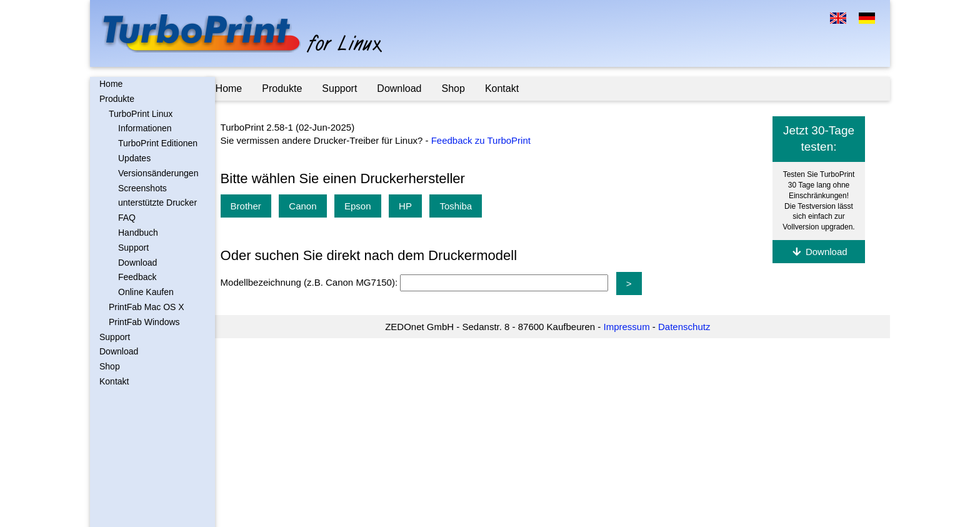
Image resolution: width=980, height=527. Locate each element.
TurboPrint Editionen (158, 143)
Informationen (145, 128)
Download (137, 263)
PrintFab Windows (144, 322)
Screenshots (142, 188)
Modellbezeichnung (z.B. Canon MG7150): (320, 283)
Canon (312, 206)
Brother (255, 206)
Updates (134, 158)
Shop (110, 366)
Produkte (117, 99)
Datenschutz (689, 327)
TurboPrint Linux (141, 114)
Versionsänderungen (158, 173)
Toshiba (466, 206)
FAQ (127, 218)
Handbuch (138, 233)
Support (133, 248)
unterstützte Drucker (157, 203)
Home (111, 84)
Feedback (137, 277)
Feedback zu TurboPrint (490, 140)
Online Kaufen (146, 292)
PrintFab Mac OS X (147, 307)
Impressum (631, 327)
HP (415, 206)
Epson (367, 206)
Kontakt (114, 381)
